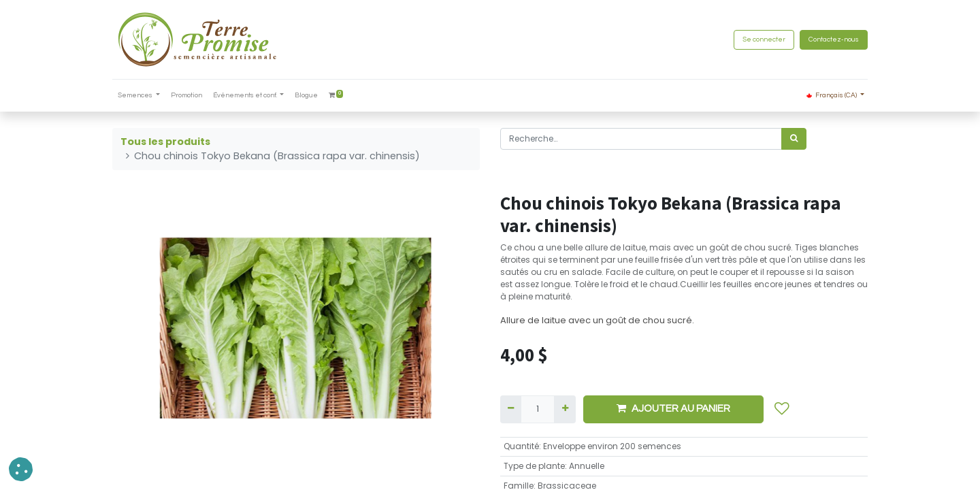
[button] (782, 409)
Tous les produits (165, 142)
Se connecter (764, 39)
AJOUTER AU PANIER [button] (673, 408)
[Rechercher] (794, 139)
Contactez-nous (834, 39)
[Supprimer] (511, 409)
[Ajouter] (565, 409)
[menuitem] (186, 96)
